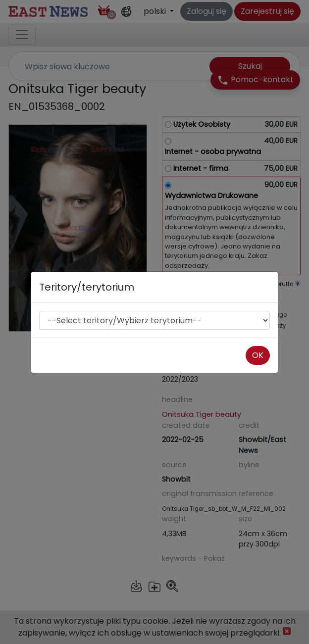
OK (258, 355)
